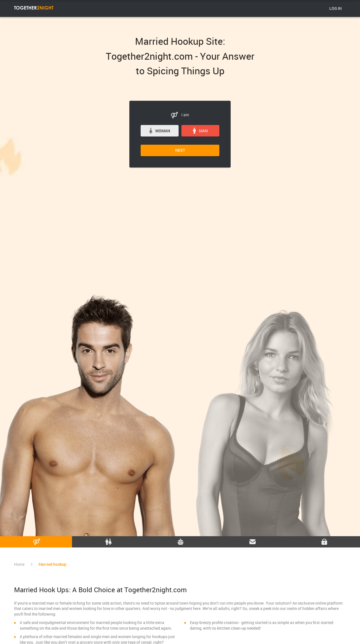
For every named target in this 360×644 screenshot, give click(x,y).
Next (180, 150)
